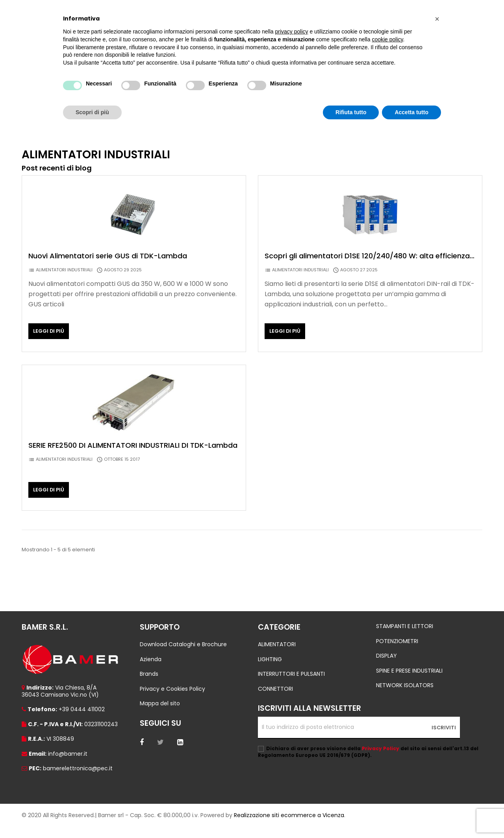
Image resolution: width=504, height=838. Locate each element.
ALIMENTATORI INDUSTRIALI (64, 281)
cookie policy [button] (387, 39)
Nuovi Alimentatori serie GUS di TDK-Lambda (108, 267)
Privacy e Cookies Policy (172, 700)
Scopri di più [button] (92, 112)
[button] (437, 19)
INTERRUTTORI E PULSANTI (291, 685)
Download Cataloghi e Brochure (183, 656)
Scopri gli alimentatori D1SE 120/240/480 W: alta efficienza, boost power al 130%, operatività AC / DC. (368, 267)
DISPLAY (386, 667)
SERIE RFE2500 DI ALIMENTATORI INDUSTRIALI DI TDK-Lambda (133, 457)
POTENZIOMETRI (397, 653)
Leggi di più (49, 342)
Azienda (151, 671)
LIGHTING (270, 671)
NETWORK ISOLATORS (405, 697)
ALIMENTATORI (277, 656)
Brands (149, 685)
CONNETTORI (275, 700)
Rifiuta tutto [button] (351, 112)
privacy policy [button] (292, 32)
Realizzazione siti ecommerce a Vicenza (289, 827)
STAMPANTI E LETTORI (405, 638)
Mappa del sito (160, 715)
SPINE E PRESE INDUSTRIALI (409, 682)
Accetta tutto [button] (411, 112)
